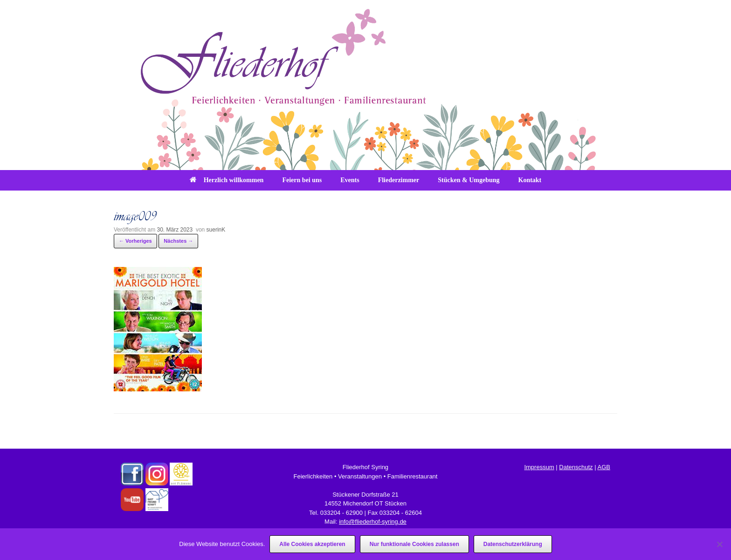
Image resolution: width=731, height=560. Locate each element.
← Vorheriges (135, 241)
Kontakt (530, 180)
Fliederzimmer (399, 180)
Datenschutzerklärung (513, 544)
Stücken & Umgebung (469, 180)
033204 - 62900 (341, 513)
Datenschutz (576, 467)
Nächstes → (178, 241)
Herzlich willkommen (227, 180)
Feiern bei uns (302, 180)
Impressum (539, 467)
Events (350, 180)
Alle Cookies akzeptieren (312, 544)
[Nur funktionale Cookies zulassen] (719, 544)
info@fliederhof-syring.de (373, 522)
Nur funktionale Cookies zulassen (414, 544)
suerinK (216, 230)
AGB (603, 467)
